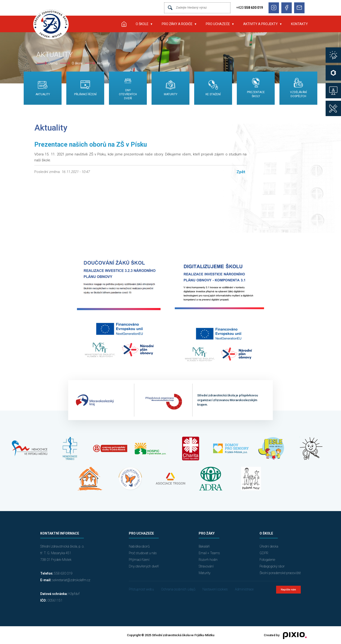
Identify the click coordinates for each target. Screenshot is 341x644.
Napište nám (288, 590)
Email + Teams (209, 553)
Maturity (205, 573)
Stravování (206, 566)
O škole (142, 24)
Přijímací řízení (139, 560)
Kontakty (299, 24)
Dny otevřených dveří (144, 566)
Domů (53, 63)
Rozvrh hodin (208, 560)
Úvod (124, 24)
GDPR (264, 553)
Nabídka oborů (139, 546)
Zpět (241, 172)
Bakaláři (204, 546)
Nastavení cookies (215, 589)
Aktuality (103, 63)
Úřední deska (269, 546)
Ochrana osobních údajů (178, 589)
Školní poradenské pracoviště (280, 573)
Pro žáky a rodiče (177, 24)
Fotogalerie (267, 560)
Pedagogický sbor (272, 566)
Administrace (244, 589)
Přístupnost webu (141, 589)
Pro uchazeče (218, 24)
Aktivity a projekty (260, 24)
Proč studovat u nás (143, 553)
